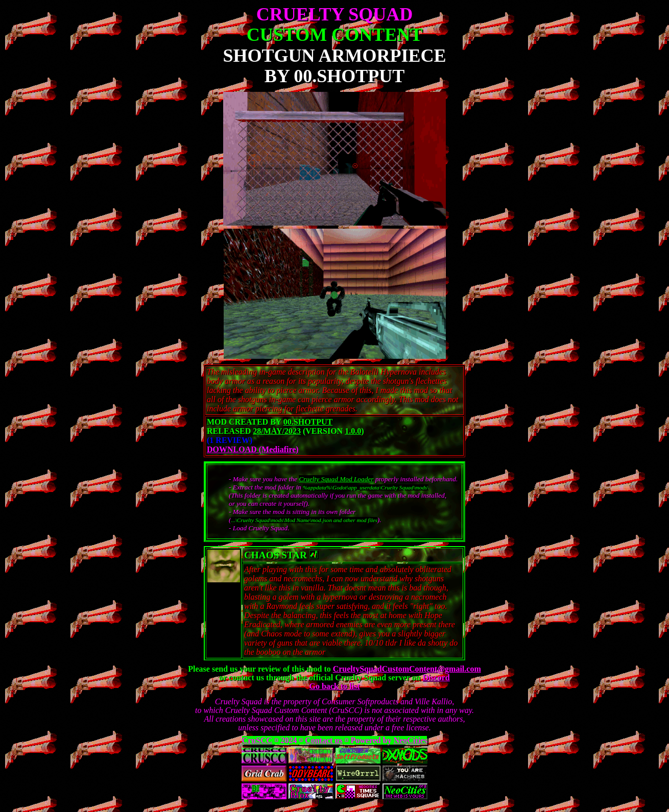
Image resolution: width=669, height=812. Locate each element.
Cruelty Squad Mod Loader (336, 479)
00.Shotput (308, 422)
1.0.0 (353, 431)
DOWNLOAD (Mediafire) (253, 449)
